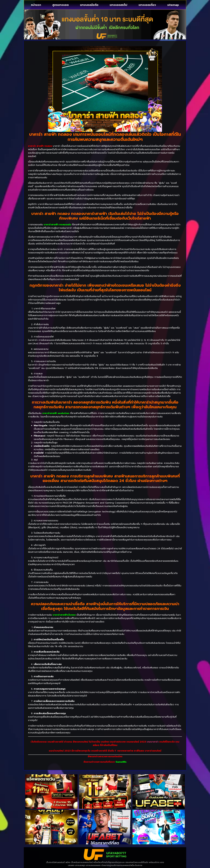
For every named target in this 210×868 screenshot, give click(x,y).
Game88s (121, 762)
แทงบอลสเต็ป (118, 5)
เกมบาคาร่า (153, 742)
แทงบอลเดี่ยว (147, 5)
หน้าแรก (36, 5)
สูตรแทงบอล (60, 5)
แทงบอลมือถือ (89, 5)
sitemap (173, 5)
